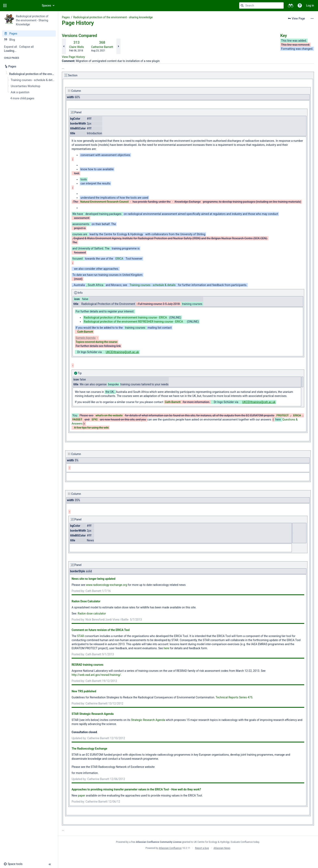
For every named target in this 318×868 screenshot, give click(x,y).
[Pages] (29, 34)
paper (82, 795)
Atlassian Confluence (170, 848)
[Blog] (29, 40)
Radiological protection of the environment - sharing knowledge (113, 17)
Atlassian (188, 857)
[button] (5, 5)
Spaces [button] (46, 5)
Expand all (11, 47)
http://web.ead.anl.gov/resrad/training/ (96, 675)
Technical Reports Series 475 (234, 697)
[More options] (312, 18)
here (166, 648)
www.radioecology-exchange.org (106, 585)
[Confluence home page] (23, 5)
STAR (81, 636)
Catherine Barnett (102, 47)
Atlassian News (222, 848)
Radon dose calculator (92, 613)
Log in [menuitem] (310, 5)
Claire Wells (77, 47)
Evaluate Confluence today (245, 842)
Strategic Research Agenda (148, 720)
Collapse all (26, 47)
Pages (66, 17)
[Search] (242, 5)
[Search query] (261, 5)
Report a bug (202, 848)
